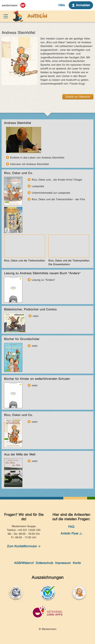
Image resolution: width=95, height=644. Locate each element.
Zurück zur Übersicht (78, 97)
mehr (36, 316)
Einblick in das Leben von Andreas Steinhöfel (37, 157)
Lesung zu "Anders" (43, 280)
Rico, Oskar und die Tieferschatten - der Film (58, 199)
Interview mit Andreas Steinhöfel (30, 164)
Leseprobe (38, 186)
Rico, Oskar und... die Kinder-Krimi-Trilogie (57, 180)
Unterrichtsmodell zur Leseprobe (51, 193)
